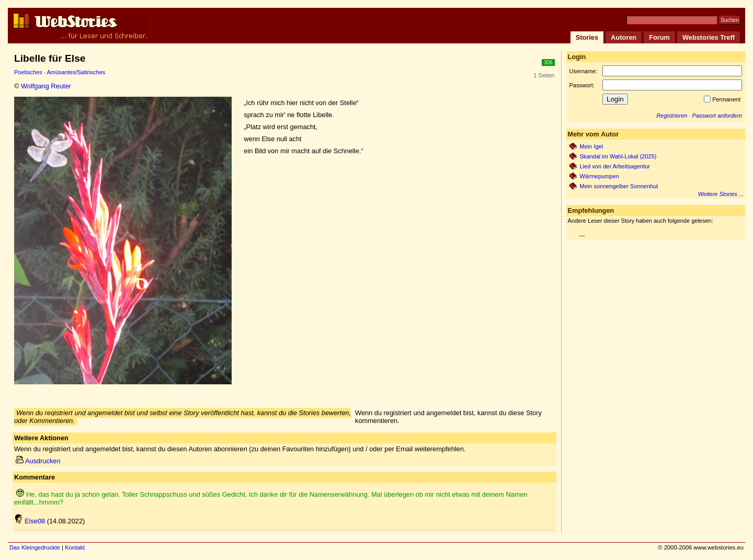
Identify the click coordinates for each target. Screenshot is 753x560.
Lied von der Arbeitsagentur (615, 166)
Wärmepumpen (600, 176)
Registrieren (672, 116)
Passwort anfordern (717, 116)
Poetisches (28, 72)
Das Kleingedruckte (35, 547)
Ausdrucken (38, 461)
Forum (659, 37)
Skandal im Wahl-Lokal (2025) (618, 156)
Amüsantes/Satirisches (76, 72)
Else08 (30, 521)
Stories (587, 37)
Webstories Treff (709, 37)
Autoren (624, 37)
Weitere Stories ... (721, 194)
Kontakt (75, 547)
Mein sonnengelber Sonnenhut (619, 186)
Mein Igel (592, 146)
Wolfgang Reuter (46, 86)
